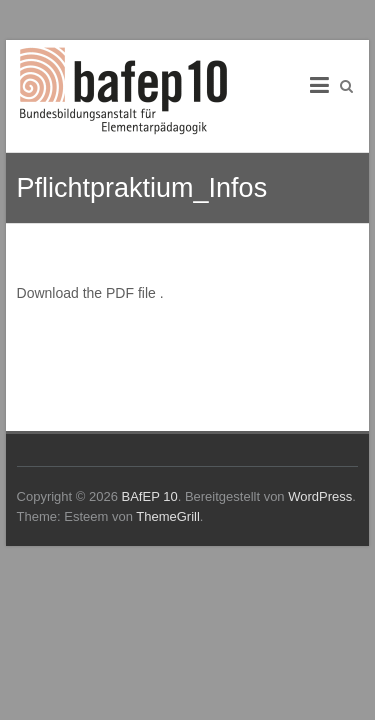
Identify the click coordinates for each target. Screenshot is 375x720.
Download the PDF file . (90, 293)
